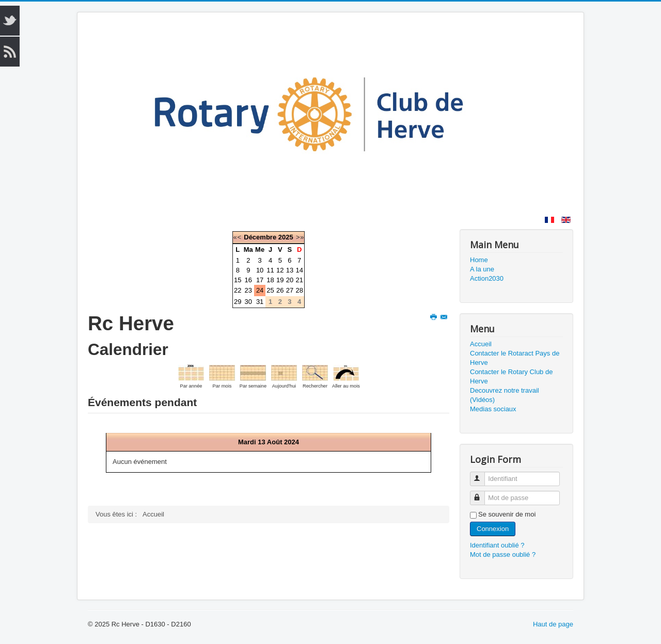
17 (260, 280)
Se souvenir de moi (507, 514)
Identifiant (482, 474)
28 (299, 290)
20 (290, 280)
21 (299, 280)
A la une (482, 269)
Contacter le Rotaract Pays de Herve (515, 358)
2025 (286, 237)
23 (248, 290)
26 (280, 290)
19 (280, 280)
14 (299, 270)
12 (280, 270)
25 (270, 290)
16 (248, 280)
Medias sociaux (493, 409)
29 (238, 302)
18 (270, 280)
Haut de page (553, 624)
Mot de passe (482, 494)
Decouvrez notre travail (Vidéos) (505, 395)
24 (260, 290)
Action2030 (487, 278)
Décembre (260, 237)
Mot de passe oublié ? (503, 554)
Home (479, 260)
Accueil (481, 344)
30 (248, 302)
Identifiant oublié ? (497, 545)
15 (238, 280)
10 (260, 270)
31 (260, 302)
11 (270, 270)
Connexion (493, 529)
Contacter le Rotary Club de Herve (511, 376)
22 (238, 290)
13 (290, 270)
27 (290, 290)
